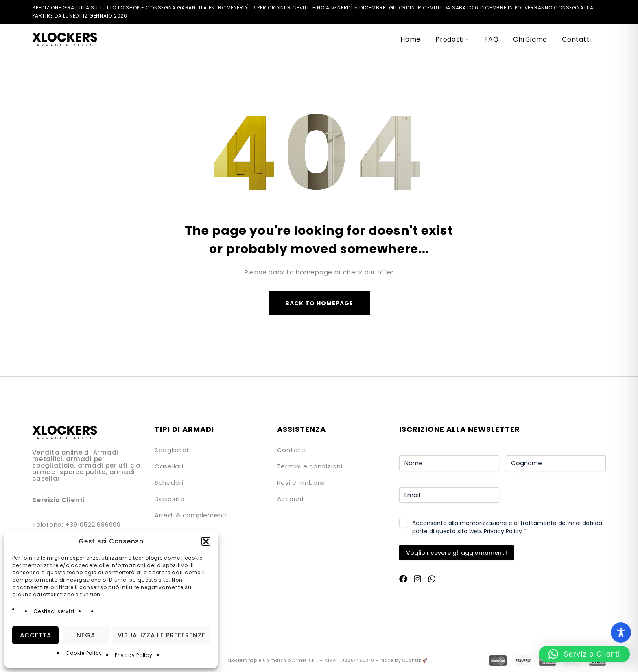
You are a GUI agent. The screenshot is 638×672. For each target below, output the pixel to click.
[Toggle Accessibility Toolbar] (621, 633)
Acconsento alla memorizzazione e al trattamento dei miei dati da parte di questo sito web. (507, 527)
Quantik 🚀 (415, 660)
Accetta (36, 635)
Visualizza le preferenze (162, 635)
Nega (86, 635)
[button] (206, 541)
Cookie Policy (84, 653)
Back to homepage (319, 303)
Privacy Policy (134, 655)
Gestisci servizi (54, 611)
